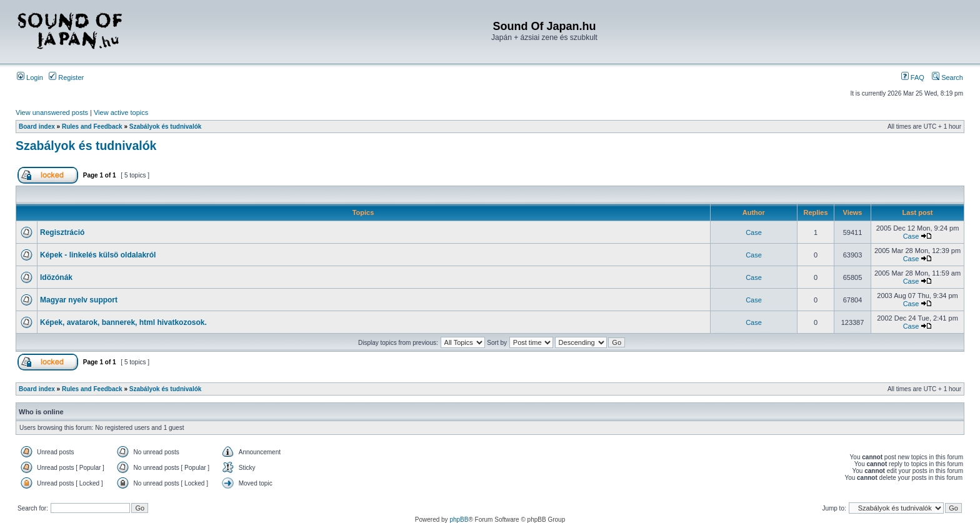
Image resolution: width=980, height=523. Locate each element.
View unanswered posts (52, 112)
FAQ (913, 77)
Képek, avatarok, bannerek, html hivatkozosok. (123, 322)
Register (66, 77)
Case (754, 232)
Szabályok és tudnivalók (166, 127)
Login (30, 77)
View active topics (121, 112)
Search (947, 77)
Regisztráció (62, 232)
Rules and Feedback (92, 127)
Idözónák (56, 277)
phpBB (459, 520)
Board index (37, 127)
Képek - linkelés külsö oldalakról (98, 255)
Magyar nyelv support (79, 300)
